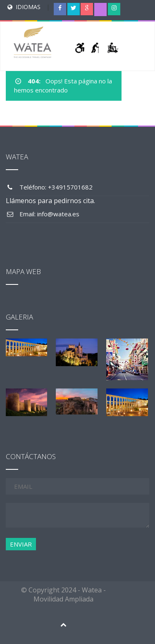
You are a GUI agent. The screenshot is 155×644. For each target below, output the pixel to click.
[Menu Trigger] (139, 14)
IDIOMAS (28, 7)
